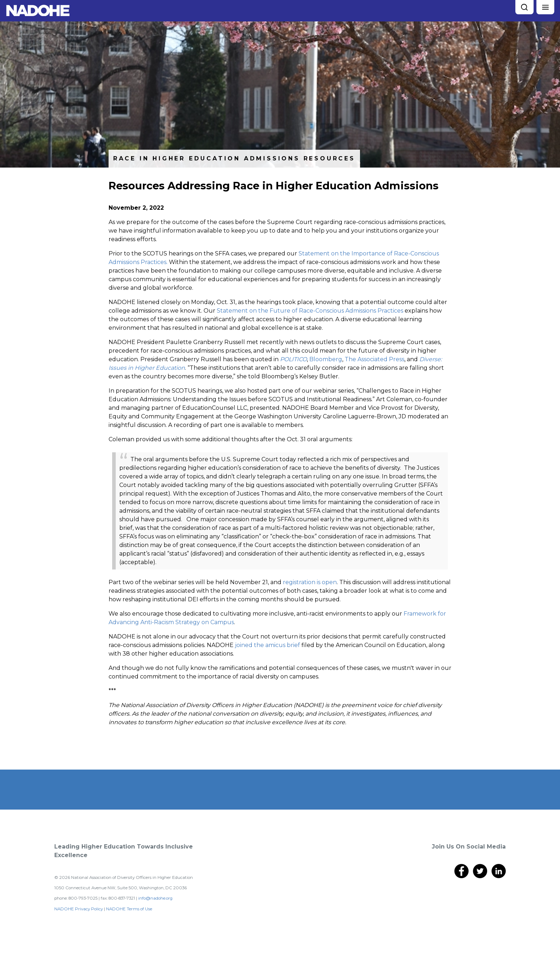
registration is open (310, 582)
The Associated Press (374, 359)
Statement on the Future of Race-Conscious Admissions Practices (310, 311)
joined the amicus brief (267, 645)
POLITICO (293, 359)
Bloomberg (326, 359)
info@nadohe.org (155, 898)
